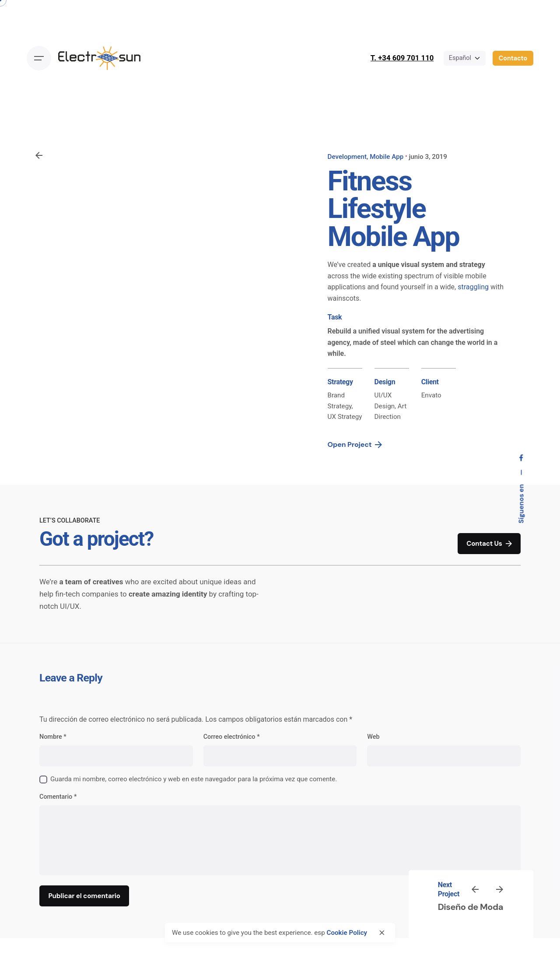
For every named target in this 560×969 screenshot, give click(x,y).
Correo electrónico (232, 737)
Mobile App (387, 157)
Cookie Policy (347, 933)
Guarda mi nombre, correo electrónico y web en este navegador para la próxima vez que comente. (194, 779)
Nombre (53, 737)
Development (347, 157)
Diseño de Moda (471, 907)
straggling (473, 287)
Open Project (355, 444)
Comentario (58, 797)
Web (373, 737)
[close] (382, 933)
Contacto (513, 58)
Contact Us (489, 544)
